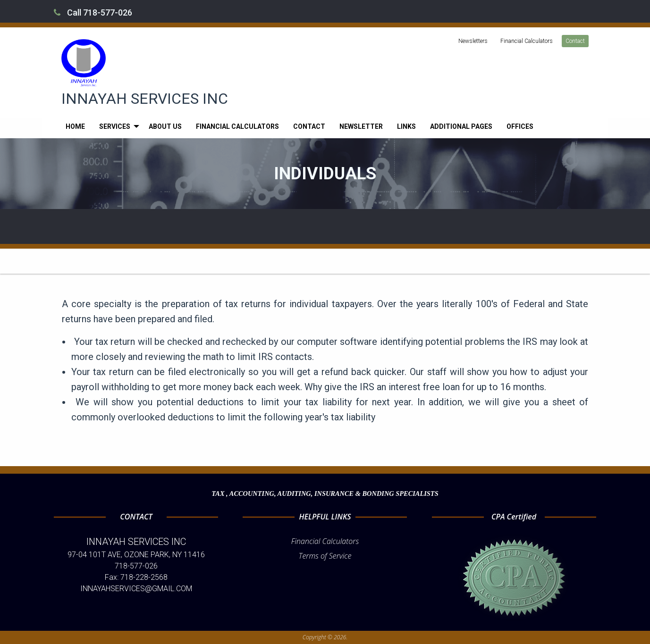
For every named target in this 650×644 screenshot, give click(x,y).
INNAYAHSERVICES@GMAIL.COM (136, 589)
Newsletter (361, 126)
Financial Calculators (527, 41)
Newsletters (473, 41)
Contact (575, 41)
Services (115, 126)
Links (406, 126)
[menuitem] (75, 126)
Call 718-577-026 (93, 13)
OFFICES (520, 126)
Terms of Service (325, 556)
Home (75, 126)
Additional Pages (461, 126)
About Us (165, 126)
